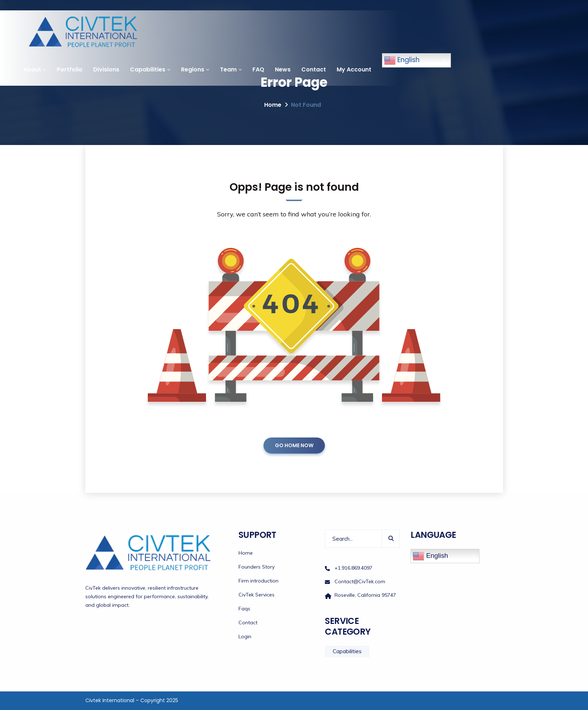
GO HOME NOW (294, 445)
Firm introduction (258, 581)
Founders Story (257, 567)
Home (273, 105)
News (283, 69)
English (402, 60)
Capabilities (148, 69)
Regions (193, 69)
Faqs (244, 609)
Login (245, 636)
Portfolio (70, 69)
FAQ (258, 69)
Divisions (106, 69)
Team (228, 69)
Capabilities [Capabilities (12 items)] (347, 651)
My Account (354, 69)
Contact (314, 69)
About (32, 69)
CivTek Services (257, 595)
